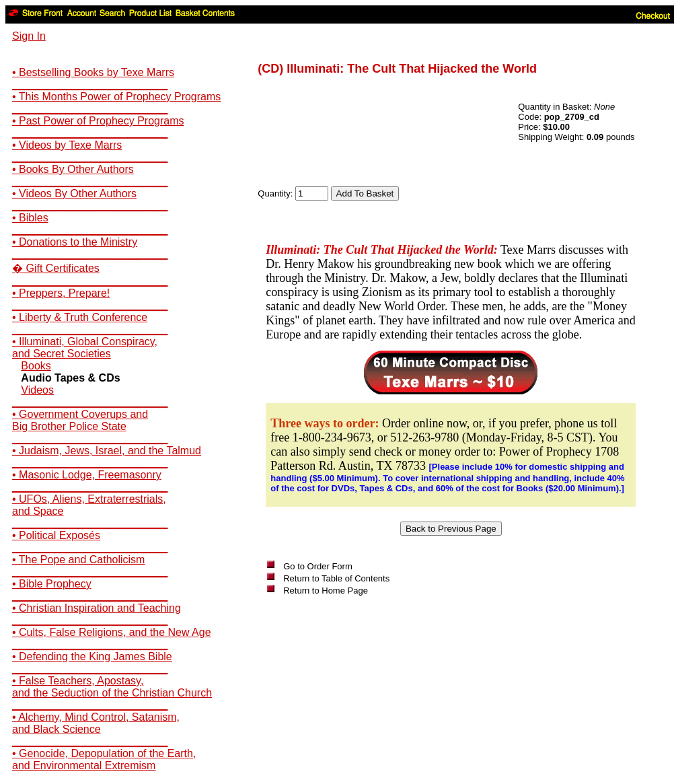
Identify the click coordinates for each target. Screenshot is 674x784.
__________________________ (90, 84)
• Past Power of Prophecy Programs (98, 121)
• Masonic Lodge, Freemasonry (87, 475)
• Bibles (30, 218)
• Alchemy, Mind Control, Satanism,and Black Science (96, 723)
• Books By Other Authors (73, 169)
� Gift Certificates (56, 268)
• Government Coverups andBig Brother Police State (80, 420)
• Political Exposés (56, 535)
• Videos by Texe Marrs (67, 145)
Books (36, 366)
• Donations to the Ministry (75, 242)
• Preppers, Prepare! (61, 293)
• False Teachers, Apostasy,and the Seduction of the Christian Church (112, 687)
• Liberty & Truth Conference (80, 317)
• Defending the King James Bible (92, 656)
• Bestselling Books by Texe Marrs (93, 72)
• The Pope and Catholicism (78, 560)
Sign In (29, 36)
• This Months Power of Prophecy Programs (116, 97)
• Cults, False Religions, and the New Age (112, 632)
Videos (37, 390)
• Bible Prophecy (52, 584)
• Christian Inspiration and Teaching (97, 608)
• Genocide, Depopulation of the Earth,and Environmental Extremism (104, 759)
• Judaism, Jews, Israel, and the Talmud (107, 451)
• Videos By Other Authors (74, 193)
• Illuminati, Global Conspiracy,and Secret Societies (85, 348)
